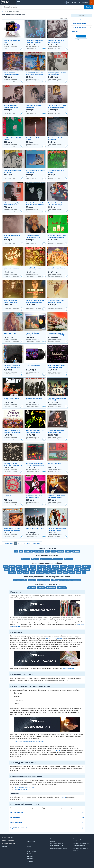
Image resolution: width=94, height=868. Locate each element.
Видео (29, 849)
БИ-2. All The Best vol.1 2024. (35, 528)
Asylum (12, 567)
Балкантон (77, 580)
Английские (32, 588)
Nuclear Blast (85, 569)
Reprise (26, 572)
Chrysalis (56, 567)
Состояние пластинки (81, 24)
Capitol (26, 567)
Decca (71, 567)
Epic (18, 569)
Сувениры (30, 859)
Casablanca (41, 567)
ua (68, 2)
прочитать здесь (68, 668)
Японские (41, 588)
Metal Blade (62, 569)
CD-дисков (57, 750)
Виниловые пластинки (33, 839)
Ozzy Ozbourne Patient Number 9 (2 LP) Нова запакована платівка (11, 302)
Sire (48, 572)
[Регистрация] (84, 2)
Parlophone (12, 572)
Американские (51, 588)
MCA (45, 569)
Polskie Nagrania (57, 580)
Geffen (24, 569)
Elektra (7, 569)
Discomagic (86, 567)
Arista (6, 567)
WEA (79, 572)
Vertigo (53, 572)
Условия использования (57, 839)
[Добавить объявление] (92, 2)
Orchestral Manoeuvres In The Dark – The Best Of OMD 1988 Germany (35, 205)
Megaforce (53, 569)
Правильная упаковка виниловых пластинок (29, 742)
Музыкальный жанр (81, 20)
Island (39, 569)
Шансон (68, 551)
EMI (13, 569)
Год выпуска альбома (81, 27)
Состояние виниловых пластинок (25, 787)
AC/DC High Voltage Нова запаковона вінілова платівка (56, 302)
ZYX (84, 572)
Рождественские (57, 559)
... (24, 543)
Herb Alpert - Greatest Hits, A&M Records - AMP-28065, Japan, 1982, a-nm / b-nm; (12, 367)
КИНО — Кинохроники (33, 366)
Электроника (29, 551)
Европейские (62, 588)
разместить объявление (54, 638)
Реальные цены (16, 823)
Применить (81, 36)
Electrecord (32, 580)
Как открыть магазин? (79, 846)
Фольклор (76, 551)
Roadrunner (40, 572)
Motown (70, 569)
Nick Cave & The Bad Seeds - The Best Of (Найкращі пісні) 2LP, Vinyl (35, 465)
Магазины (30, 861)
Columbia (64, 567)
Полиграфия (30, 856)
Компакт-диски (31, 841)
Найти (88, 7)
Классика (60, 551)
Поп (21, 551)
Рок (16, 551)
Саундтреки (26, 559)
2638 (29, 543)
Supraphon (68, 580)
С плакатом (68, 559)
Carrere (33, 567)
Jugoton (40, 580)
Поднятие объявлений (19, 828)
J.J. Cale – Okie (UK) (54, 463)
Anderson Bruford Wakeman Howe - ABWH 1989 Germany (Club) (35, 75)
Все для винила (31, 851)
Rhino (32, 572)
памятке (63, 797)
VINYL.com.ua (14, 838)
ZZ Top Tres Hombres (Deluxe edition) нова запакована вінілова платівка (57, 237)
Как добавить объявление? (81, 843)
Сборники (35, 559)
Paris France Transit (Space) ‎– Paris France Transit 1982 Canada (35, 42)
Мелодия (17, 580)
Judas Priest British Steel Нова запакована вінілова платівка (12, 270)
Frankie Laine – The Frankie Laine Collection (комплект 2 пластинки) (12, 530)
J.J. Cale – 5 (7, 496)
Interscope (32, 569)
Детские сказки (45, 559)
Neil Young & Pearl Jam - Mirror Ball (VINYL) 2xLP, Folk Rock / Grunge (13, 465)
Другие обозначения (21, 790)
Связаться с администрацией (59, 848)
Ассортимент (15, 817)
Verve (60, 572)
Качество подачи (17, 812)
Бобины (29, 846)
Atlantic (19, 567)
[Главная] (2, 11)
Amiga (24, 580)
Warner (72, 572)
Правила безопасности (57, 846)
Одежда (29, 854)
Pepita (47, 580)
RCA (19, 572)
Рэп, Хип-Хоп (39, 551)
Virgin (66, 572)
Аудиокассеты (31, 844)
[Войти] (74, 2)
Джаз (47, 551)
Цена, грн (81, 31)
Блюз (53, 551)
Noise (77, 569)
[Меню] (18, 2)
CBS (49, 567)
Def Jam (78, 567)
